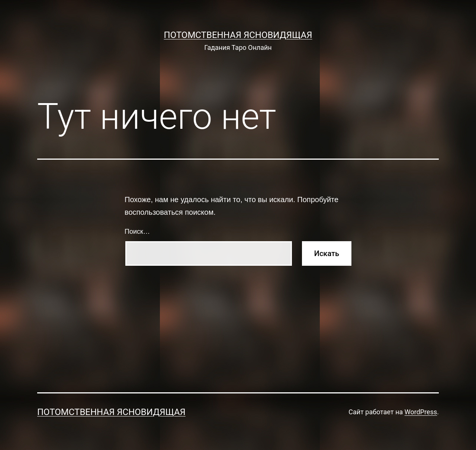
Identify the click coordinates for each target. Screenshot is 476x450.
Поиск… (137, 232)
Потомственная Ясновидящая (238, 35)
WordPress (421, 412)
